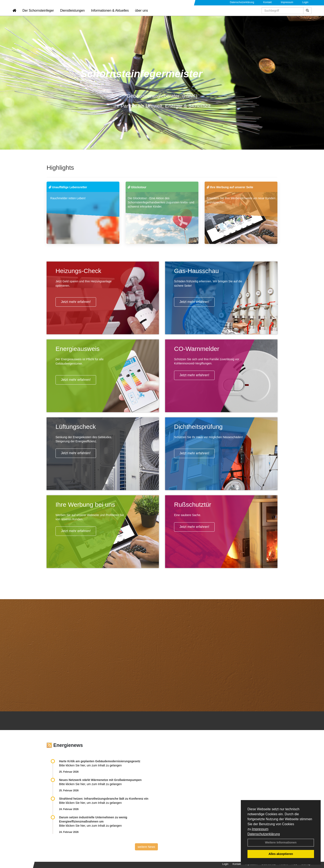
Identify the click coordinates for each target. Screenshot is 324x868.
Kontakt (268, 2)
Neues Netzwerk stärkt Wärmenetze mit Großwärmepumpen (100, 780)
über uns (141, 16)
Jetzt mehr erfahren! (76, 302)
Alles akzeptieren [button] (281, 854)
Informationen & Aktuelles (110, 16)
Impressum (260, 829)
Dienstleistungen (72, 16)
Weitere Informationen (281, 842)
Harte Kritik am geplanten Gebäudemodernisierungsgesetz (100, 761)
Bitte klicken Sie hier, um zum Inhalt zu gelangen (90, 765)
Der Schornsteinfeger (38, 16)
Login (305, 2)
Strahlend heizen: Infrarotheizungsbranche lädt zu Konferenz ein (104, 799)
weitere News (146, 847)
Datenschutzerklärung (264, 834)
